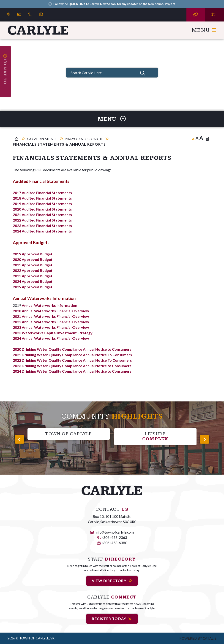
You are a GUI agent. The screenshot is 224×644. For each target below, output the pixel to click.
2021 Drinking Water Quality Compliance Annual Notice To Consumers (72, 355)
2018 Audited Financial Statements (42, 198)
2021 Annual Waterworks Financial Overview (51, 316)
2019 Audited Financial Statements (42, 204)
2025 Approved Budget (33, 287)
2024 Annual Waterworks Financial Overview (51, 338)
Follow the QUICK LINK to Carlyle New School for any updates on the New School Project (114, 4)
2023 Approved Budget (33, 276)
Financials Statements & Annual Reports (59, 144)
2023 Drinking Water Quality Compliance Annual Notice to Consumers (72, 366)
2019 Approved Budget (33, 254)
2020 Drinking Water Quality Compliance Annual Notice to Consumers (72, 349)
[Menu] (204, 30)
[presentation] (19, 439)
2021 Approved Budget (33, 265)
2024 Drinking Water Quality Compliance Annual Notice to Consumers (72, 371)
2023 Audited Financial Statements (42, 226)
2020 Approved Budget (33, 259)
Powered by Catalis (198, 638)
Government (42, 139)
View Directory (109, 581)
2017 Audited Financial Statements (42, 193)
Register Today (109, 619)
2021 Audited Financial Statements (42, 215)
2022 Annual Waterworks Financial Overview (51, 322)
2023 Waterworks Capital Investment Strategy (53, 333)
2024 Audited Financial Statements (42, 231)
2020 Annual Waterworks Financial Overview (51, 311)
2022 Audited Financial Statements (42, 220)
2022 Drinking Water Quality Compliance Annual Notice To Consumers (72, 360)
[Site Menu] (112, 119)
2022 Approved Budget (33, 270)
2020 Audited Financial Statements (42, 209)
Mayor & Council (84, 139)
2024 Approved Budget (33, 281)
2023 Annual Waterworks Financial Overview (51, 327)
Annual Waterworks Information (49, 305)
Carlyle (38, 30)
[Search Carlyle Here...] (112, 73)
